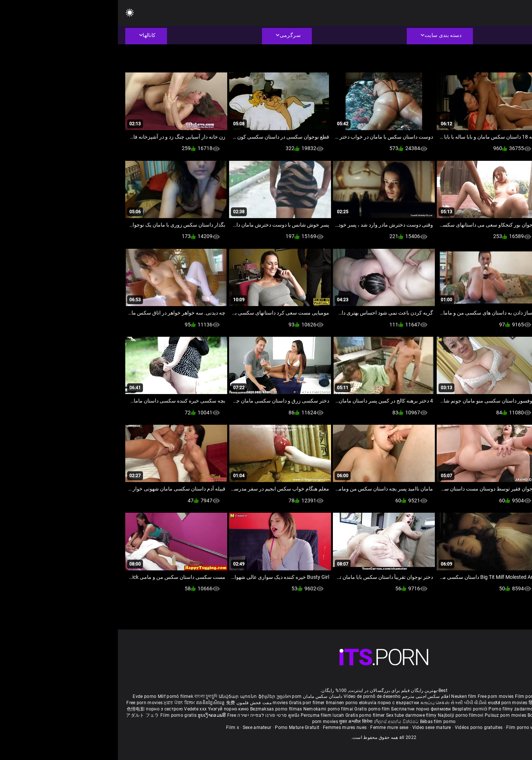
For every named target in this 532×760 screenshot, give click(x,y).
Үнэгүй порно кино (111, 709)
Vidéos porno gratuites (361, 727)
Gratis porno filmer (248, 715)
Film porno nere (414, 696)
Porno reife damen (497, 696)
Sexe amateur (139, 727)
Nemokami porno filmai (211, 709)
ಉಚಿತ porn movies (391, 703)
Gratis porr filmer (190, 703)
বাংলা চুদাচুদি (88, 696)
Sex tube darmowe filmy (294, 715)
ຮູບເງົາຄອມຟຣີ (94, 715)
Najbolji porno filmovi (343, 715)
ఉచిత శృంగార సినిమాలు (464, 703)
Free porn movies (378, 696)
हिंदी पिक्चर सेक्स (425, 703)
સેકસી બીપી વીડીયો (351, 703)
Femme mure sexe (272, 727)
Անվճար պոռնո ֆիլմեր (130, 696)
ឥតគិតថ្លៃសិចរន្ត (93, 703)
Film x (115, 727)
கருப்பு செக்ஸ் (317, 703)
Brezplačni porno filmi (440, 709)
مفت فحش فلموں (136, 703)
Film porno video (406, 727)
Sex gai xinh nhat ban (454, 696)
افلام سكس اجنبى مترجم (308, 696)
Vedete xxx (77, 709)
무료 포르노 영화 (481, 709)
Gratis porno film (255, 709)
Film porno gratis (61, 715)
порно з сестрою (47, 709)
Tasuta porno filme (455, 715)
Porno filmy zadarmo (393, 709)
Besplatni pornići (352, 709)
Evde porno (27, 696)
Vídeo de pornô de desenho (254, 696)
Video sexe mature (314, 727)
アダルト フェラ (25, 715)
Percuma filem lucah (205, 715)
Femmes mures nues (227, 727)
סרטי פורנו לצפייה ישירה (144, 715)
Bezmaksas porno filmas (159, 709)
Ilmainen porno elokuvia (234, 703)
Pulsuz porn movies (388, 715)
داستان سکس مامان (205, 696)
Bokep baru (422, 715)
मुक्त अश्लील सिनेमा (239, 722)
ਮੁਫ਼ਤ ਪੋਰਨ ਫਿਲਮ (62, 703)
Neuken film (346, 696)
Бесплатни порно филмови (304, 709)
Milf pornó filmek (58, 696)
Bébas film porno (320, 722)
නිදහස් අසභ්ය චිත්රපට (279, 722)
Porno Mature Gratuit (179, 727)
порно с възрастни (280, 703)
